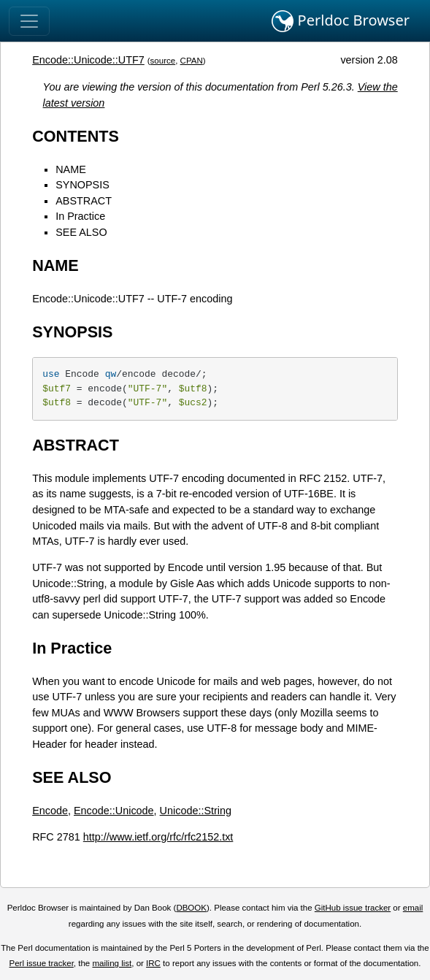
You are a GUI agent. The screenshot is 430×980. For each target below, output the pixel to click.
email (413, 908)
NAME (71, 169)
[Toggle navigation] (29, 21)
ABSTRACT (84, 201)
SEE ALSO (81, 232)
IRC (153, 963)
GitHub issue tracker (353, 908)
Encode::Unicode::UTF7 (88, 60)
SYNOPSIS (82, 185)
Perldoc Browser (341, 21)
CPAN (192, 61)
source (163, 61)
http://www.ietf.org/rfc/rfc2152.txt (158, 837)
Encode (50, 811)
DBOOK (191, 908)
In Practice (80, 216)
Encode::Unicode (114, 811)
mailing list (112, 963)
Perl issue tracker (42, 963)
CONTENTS (76, 136)
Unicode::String (196, 811)
